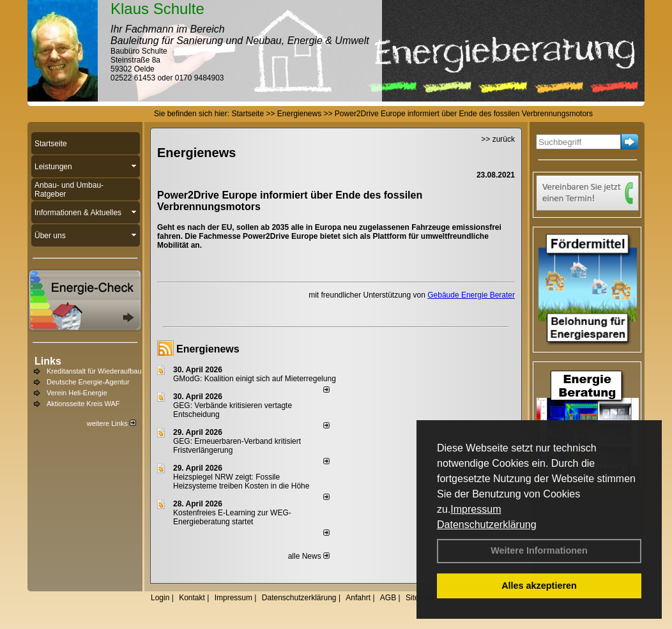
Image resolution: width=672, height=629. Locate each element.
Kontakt (192, 598)
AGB (388, 598)
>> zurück (498, 139)
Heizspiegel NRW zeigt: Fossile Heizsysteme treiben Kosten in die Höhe (241, 481)
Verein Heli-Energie (77, 393)
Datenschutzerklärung (487, 525)
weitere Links (111, 423)
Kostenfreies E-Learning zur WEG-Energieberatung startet (232, 517)
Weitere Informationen (539, 550)
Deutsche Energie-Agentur (88, 382)
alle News (309, 556)
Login (160, 598)
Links (48, 361)
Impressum (476, 509)
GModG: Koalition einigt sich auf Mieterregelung (255, 379)
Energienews (208, 349)
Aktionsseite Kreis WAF (83, 404)
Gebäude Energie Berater (471, 295)
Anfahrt (358, 598)
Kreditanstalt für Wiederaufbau (94, 371)
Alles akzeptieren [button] (539, 586)
